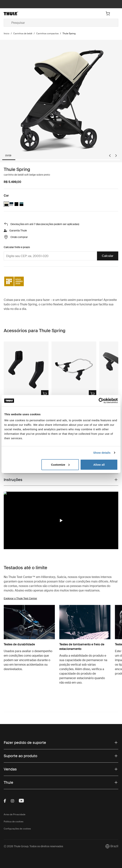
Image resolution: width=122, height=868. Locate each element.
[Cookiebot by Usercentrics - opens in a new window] (101, 401)
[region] (61, 520)
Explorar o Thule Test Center (20, 598)
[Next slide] (116, 156)
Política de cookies (14, 822)
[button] (61, 521)
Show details (102, 453)
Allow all (99, 464)
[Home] (23, 13)
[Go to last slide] (110, 156)
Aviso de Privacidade (15, 814)
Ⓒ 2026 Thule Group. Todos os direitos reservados (33, 846)
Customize (60, 464)
